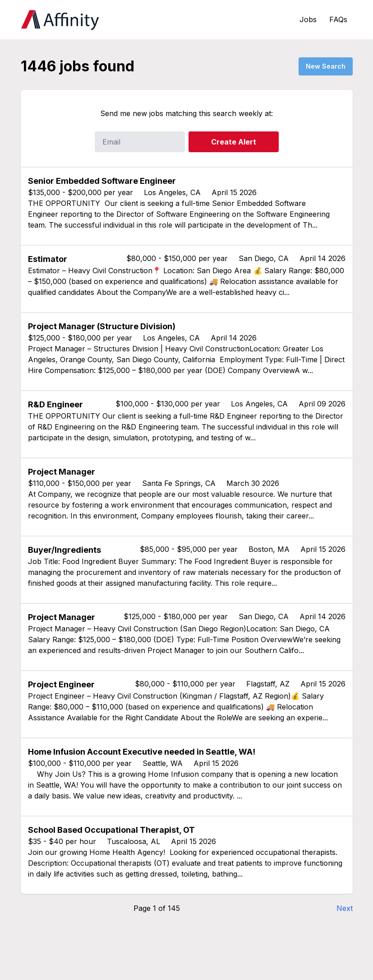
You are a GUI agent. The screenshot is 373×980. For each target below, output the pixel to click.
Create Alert (234, 142)
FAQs (338, 19)
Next (345, 908)
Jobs (308, 19)
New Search (326, 66)
